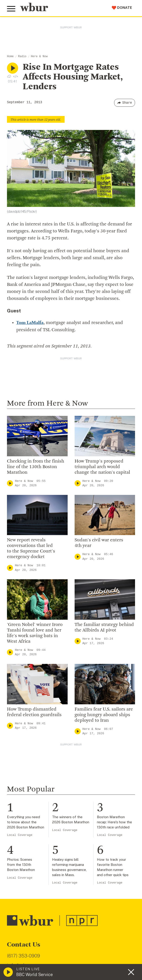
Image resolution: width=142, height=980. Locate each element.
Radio (22, 56)
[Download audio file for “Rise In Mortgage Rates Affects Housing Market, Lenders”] (9, 76)
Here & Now (39, 56)
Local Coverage (20, 835)
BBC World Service (35, 975)
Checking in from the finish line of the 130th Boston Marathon (36, 467)
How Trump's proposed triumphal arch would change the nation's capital (102, 467)
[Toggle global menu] (11, 9)
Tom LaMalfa (30, 323)
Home (10, 56)
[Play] (10, 483)
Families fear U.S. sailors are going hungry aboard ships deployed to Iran (104, 715)
